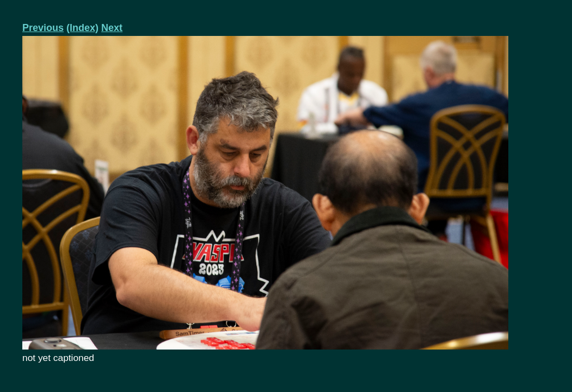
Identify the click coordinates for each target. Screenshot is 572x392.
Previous (43, 28)
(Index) (82, 28)
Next (112, 28)
